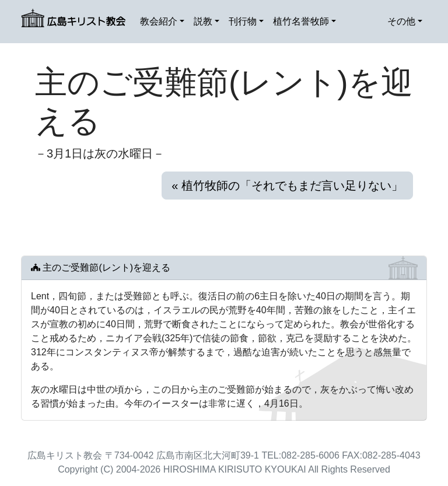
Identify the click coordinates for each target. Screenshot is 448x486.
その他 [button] (401, 21)
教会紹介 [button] (159, 21)
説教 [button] (203, 21)
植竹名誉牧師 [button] (301, 21)
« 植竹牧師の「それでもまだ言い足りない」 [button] (287, 186)
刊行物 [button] (243, 21)
